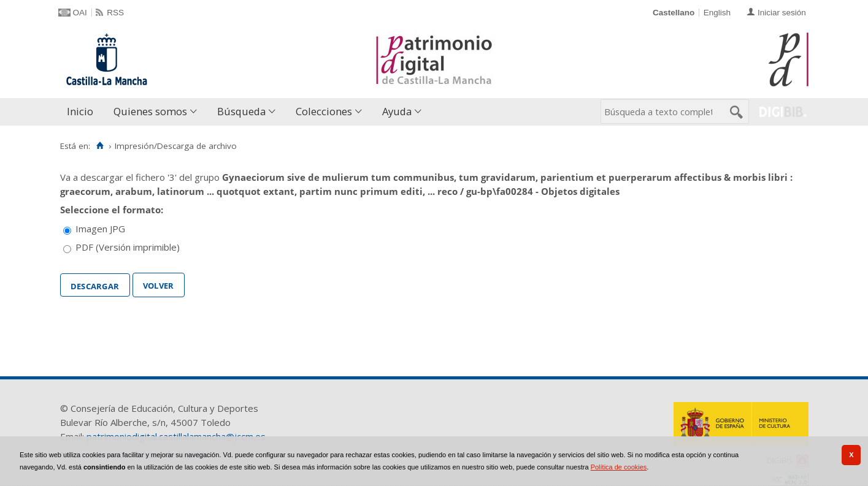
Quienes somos (150, 111)
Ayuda (397, 111)
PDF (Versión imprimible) (128, 247)
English (717, 13)
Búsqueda (241, 111)
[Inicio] (100, 146)
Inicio (80, 111)
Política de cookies (619, 467)
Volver (159, 284)
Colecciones (324, 111)
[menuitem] (83, 112)
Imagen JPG (100, 229)
